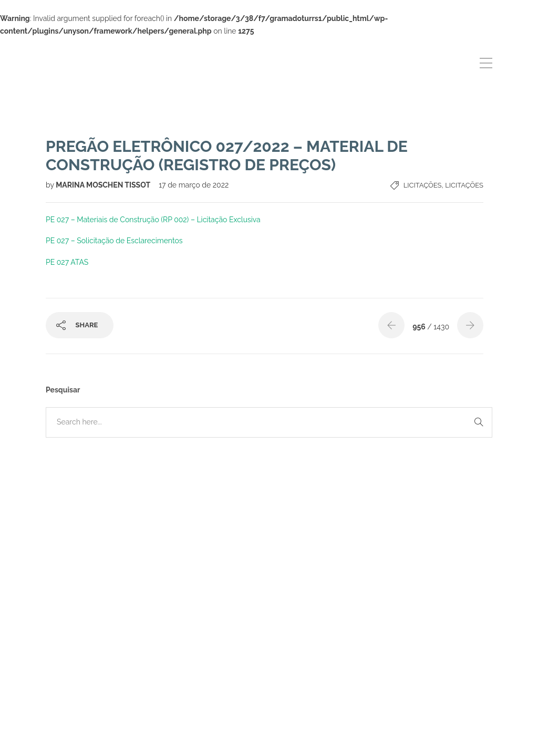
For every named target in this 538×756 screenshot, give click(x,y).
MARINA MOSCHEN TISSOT (104, 185)
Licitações (423, 185)
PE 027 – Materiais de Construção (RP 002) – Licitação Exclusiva (153, 220)
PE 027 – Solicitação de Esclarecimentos (114, 241)
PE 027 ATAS (67, 262)
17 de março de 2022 (194, 185)
